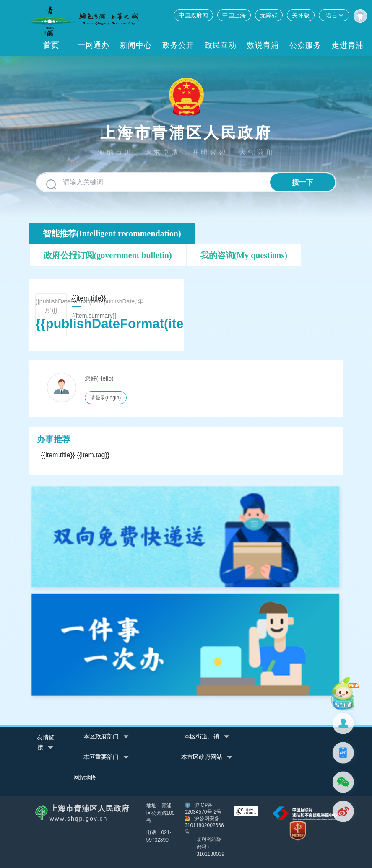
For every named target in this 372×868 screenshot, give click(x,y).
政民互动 (221, 45)
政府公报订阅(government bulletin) (108, 255)
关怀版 (301, 15)
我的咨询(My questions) (244, 255)
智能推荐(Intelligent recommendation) (112, 233)
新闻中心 (136, 45)
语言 (334, 15)
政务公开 (178, 45)
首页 (51, 45)
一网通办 (94, 45)
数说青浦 (263, 45)
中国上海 (234, 15)
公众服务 (305, 45)
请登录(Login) (105, 398)
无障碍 (269, 15)
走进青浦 (348, 45)
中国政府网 (193, 15)
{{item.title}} (75, 455)
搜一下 (303, 183)
